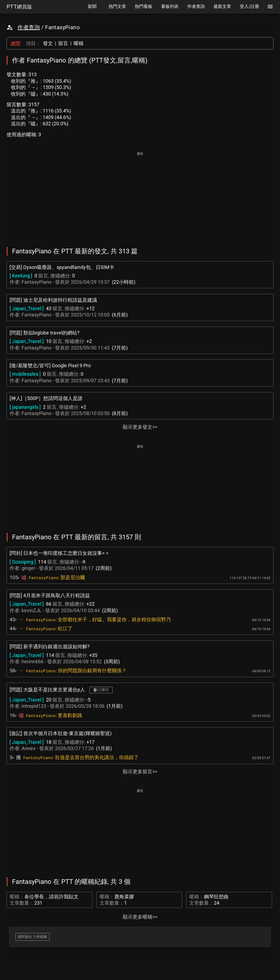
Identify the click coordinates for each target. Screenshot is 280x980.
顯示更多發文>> (140, 427)
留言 (63, 43)
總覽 (16, 43)
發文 (48, 43)
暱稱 (78, 43)
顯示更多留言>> (140, 772)
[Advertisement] (140, 196)
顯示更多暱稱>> (140, 917)
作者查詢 (29, 27)
